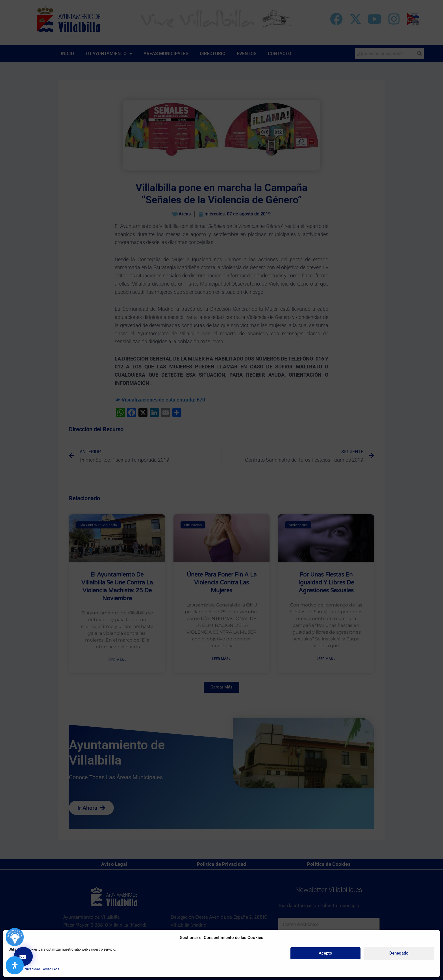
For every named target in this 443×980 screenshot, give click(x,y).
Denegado (399, 953)
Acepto (325, 953)
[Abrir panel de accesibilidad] (15, 965)
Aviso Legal (52, 969)
